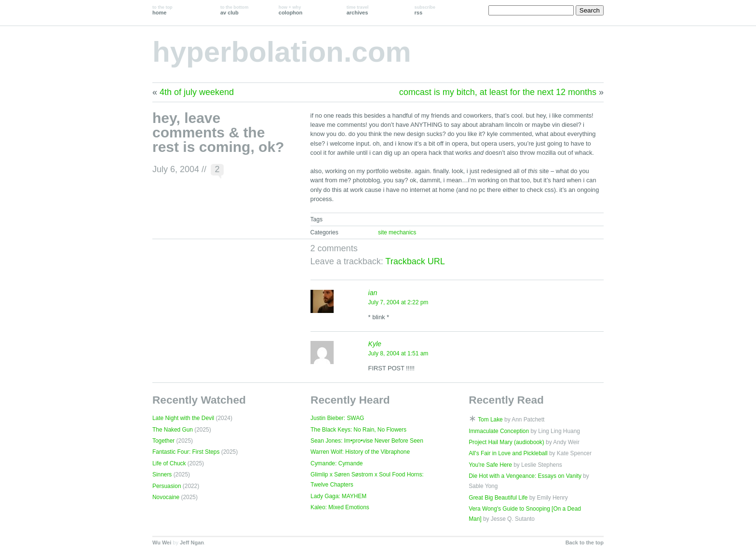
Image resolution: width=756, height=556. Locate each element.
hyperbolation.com (282, 52)
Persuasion (167, 486)
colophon (290, 10)
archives (358, 10)
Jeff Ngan (192, 542)
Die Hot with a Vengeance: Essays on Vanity (525, 476)
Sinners (162, 475)
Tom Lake (490, 420)
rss (425, 10)
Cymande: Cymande (337, 463)
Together (163, 441)
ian (373, 293)
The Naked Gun (173, 430)
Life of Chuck (169, 463)
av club (234, 10)
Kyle (375, 344)
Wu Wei (162, 542)
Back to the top (585, 542)
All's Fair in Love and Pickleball (508, 453)
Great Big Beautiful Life (498, 498)
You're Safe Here (490, 465)
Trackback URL (415, 261)
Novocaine (166, 497)
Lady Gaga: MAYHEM (338, 496)
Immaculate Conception (499, 431)
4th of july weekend (197, 92)
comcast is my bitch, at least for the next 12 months (498, 92)
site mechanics (397, 232)
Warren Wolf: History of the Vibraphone (360, 452)
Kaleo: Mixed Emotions (340, 507)
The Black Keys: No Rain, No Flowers (358, 430)
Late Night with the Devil (183, 418)
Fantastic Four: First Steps (186, 452)
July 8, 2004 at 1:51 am (398, 353)
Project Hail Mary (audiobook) (506, 442)
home (162, 10)
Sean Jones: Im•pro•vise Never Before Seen (367, 441)
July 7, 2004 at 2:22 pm (398, 302)
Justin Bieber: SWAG (337, 418)
